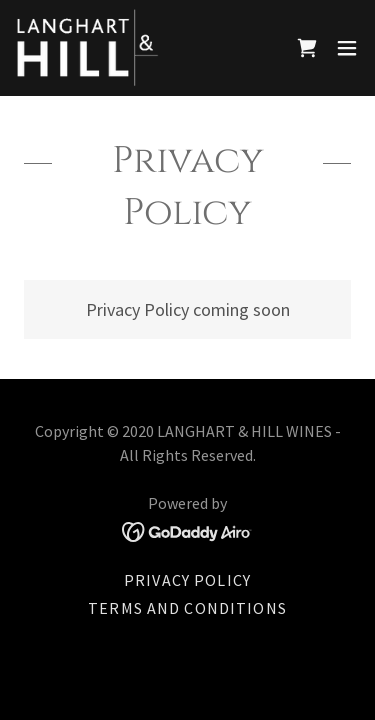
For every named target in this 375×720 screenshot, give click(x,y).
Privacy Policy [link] (187, 580)
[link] (87, 48)
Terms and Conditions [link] (187, 608)
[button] (347, 48)
